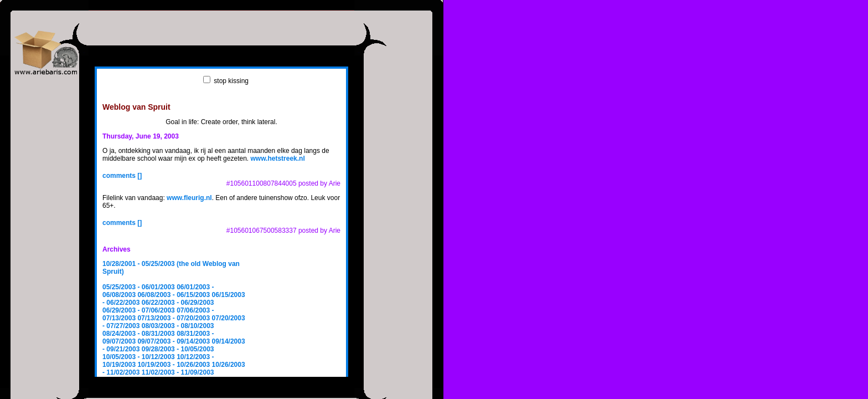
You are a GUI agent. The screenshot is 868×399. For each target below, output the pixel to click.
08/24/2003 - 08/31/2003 (139, 334)
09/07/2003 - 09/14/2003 (174, 341)
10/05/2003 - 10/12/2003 (139, 357)
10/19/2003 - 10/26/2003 (174, 365)
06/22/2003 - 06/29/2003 (178, 303)
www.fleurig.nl (189, 198)
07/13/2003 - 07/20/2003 (174, 318)
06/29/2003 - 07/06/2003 (139, 310)
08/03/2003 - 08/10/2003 (178, 326)
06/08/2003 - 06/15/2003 (174, 295)
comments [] (122, 176)
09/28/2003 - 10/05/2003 (178, 349)
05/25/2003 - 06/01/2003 (139, 287)
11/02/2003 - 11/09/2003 (178, 372)
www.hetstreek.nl (278, 158)
